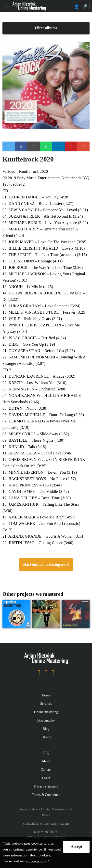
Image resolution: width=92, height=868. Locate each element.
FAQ (46, 753)
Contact (46, 770)
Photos (46, 737)
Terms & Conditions (46, 795)
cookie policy (36, 861)
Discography (46, 720)
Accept (76, 846)
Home (46, 695)
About (46, 761)
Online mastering (46, 712)
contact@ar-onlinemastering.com (46, 824)
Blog (46, 729)
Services (46, 704)
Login (46, 778)
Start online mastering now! (46, 564)
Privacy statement (46, 786)
